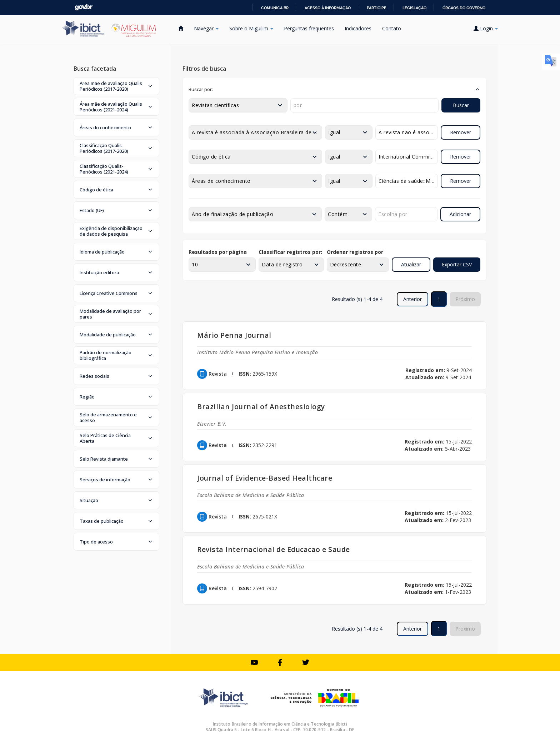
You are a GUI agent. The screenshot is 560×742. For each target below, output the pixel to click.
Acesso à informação (328, 8)
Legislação (414, 8)
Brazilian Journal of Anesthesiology (261, 407)
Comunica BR (275, 8)
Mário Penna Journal (234, 335)
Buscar (461, 105)
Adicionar (460, 214)
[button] (116, 86)
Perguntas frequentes (309, 28)
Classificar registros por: (290, 252)
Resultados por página (218, 252)
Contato (392, 28)
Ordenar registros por (355, 252)
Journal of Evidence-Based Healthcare (265, 478)
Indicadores (358, 28)
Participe (377, 8)
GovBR (84, 7)
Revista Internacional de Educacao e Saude (274, 549)
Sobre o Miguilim (251, 28)
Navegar (206, 28)
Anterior (412, 299)
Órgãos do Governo (464, 8)
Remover (461, 132)
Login (486, 28)
